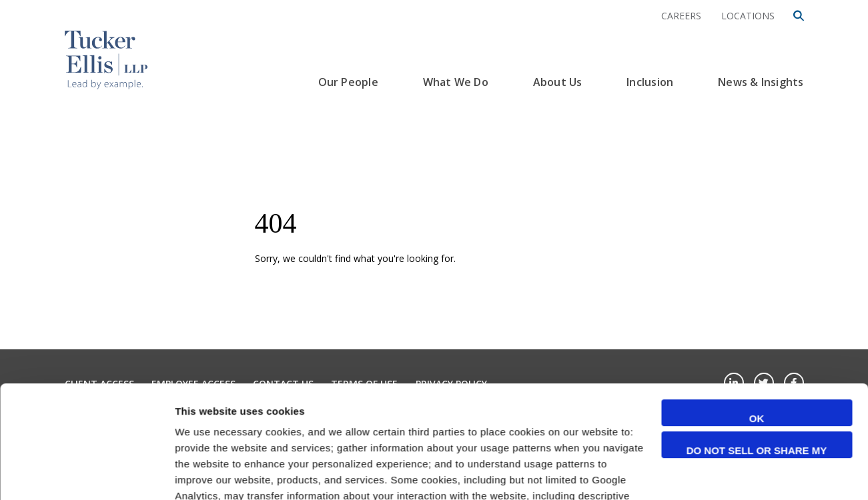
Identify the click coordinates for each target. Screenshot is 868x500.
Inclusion (650, 82)
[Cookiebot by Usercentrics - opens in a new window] (86, 474)
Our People (348, 82)
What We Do (456, 82)
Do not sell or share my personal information (757, 346)
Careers (681, 16)
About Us (558, 82)
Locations (748, 16)
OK (757, 313)
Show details (206, 474)
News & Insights (761, 82)
